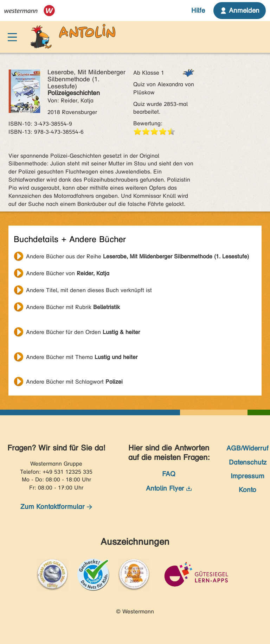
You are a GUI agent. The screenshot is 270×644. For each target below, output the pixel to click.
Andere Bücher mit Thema (82, 357)
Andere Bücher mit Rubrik (73, 307)
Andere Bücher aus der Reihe (137, 256)
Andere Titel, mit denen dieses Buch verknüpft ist (89, 290)
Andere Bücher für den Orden (83, 332)
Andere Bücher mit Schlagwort (74, 382)
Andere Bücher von (68, 273)
